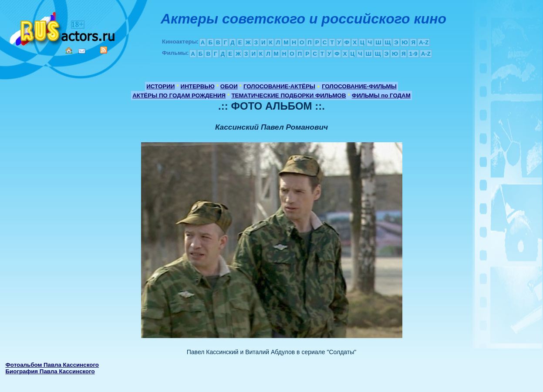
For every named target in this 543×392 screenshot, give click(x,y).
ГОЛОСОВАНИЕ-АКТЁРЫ (279, 86)
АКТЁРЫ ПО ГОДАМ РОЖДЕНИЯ (179, 95)
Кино (63, 27)
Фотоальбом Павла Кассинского (52, 365)
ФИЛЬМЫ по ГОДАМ (381, 95)
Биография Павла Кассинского (50, 371)
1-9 (413, 54)
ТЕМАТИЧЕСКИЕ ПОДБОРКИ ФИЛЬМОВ (288, 95)
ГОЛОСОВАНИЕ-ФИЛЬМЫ (359, 86)
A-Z (424, 42)
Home (69, 50)
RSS (104, 50)
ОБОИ (229, 86)
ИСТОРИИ (160, 86)
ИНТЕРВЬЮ (198, 86)
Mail (82, 51)
